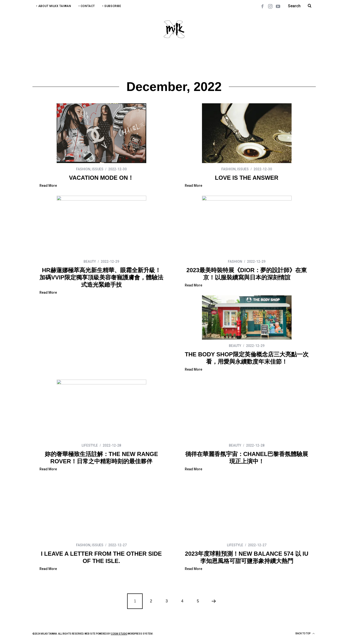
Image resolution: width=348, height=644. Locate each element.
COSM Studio (119, 634)
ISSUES (98, 169)
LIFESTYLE (90, 445)
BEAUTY (90, 262)
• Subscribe (112, 6)
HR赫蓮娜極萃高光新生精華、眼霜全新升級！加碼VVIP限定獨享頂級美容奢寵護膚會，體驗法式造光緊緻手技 (101, 277)
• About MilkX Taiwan (54, 6)
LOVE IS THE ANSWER (247, 178)
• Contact (87, 6)
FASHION (83, 169)
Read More (48, 186)
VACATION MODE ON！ (101, 178)
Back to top (305, 634)
